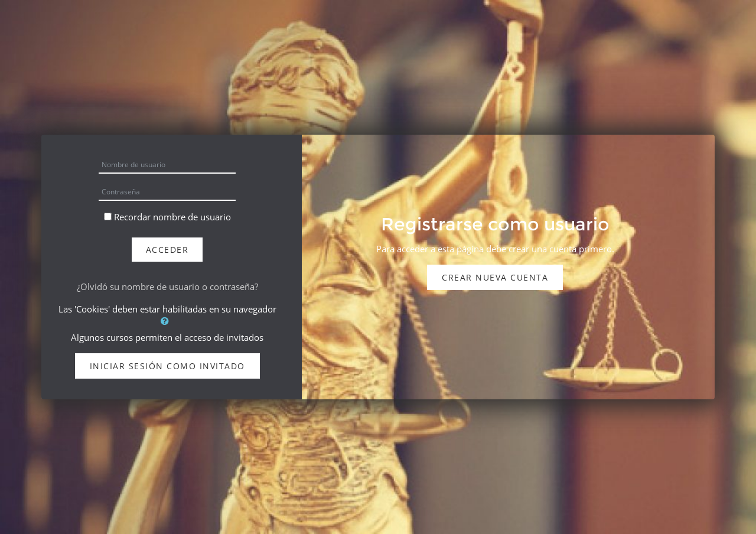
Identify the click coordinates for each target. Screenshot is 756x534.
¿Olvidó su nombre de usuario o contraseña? (167, 286)
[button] (167, 321)
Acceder (167, 250)
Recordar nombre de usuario (172, 217)
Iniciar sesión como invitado (167, 366)
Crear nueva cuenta (495, 277)
